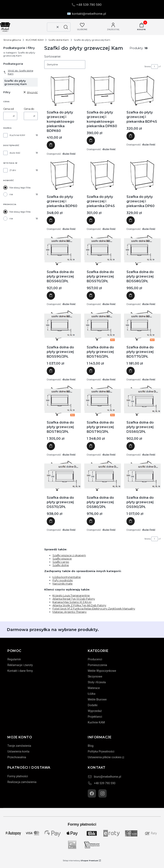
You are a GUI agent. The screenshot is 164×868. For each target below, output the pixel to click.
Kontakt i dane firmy (20, 671)
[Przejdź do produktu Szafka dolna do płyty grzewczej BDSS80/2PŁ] (142, 250)
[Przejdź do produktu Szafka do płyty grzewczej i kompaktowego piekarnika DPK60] (102, 91)
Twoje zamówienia (19, 746)
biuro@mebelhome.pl (108, 777)
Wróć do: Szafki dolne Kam (18, 72)
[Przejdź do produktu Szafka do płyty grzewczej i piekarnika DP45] (102, 175)
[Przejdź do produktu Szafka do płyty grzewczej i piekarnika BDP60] (63, 175)
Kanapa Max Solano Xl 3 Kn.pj (72, 602)
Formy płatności (18, 776)
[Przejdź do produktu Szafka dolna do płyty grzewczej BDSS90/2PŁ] (63, 326)
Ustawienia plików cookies (105, 757)
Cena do (29, 109)
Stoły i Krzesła (97, 682)
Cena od (9, 109)
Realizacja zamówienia (22, 782)
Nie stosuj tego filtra (20, 188)
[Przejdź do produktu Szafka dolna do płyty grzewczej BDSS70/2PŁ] (103, 250)
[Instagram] (102, 793)
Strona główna (12, 40)
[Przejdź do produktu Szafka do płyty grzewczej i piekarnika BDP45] (142, 91)
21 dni (13, 170)
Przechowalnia (17, 757)
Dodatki (93, 705)
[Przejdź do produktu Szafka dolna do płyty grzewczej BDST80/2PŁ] (63, 401)
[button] (66, 27)
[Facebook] (92, 793)
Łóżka (92, 694)
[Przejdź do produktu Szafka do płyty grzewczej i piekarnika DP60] (142, 175)
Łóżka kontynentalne (67, 577)
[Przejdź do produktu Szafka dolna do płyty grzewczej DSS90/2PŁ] (142, 476)
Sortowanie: (53, 57)
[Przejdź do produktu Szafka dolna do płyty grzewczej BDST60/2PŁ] (103, 326)
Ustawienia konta (18, 751)
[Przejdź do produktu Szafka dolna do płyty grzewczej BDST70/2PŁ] (142, 326)
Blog (91, 746)
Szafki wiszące (62, 559)
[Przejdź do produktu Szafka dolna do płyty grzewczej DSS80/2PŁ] (103, 476)
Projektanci (95, 717)
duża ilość (15, 153)
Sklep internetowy (81, 861)
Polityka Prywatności (101, 751)
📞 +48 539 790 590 (87, 5)
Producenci (95, 659)
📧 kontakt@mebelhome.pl (87, 14)
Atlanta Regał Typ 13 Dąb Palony (74, 599)
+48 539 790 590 (105, 783)
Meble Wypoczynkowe (102, 671)
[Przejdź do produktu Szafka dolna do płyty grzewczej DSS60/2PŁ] (142, 401)
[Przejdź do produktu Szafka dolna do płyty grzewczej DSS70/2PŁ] (63, 476)
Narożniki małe (63, 584)
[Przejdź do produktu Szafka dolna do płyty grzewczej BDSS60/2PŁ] (63, 250)
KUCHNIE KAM (35, 40)
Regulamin (14, 659)
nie (11, 194)
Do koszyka (51, 145)
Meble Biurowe (97, 699)
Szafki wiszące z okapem (69, 555)
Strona (148, 66)
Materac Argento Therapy (69, 612)
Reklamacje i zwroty (20, 665)
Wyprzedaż (95, 711)
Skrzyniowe (95, 676)
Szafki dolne (61, 565)
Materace (94, 688)
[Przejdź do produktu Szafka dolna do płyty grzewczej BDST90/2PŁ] (103, 401)
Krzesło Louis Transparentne (71, 595)
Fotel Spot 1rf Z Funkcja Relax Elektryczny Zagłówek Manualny (94, 609)
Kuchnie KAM (17, 135)
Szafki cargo (61, 562)
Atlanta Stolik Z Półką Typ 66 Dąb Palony (79, 605)
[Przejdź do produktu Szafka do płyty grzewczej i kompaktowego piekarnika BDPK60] (63, 91)
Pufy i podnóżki (63, 580)
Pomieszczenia (97, 665)
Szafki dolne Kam (59, 40)
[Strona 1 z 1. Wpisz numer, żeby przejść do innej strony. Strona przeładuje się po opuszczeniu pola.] (155, 67)
